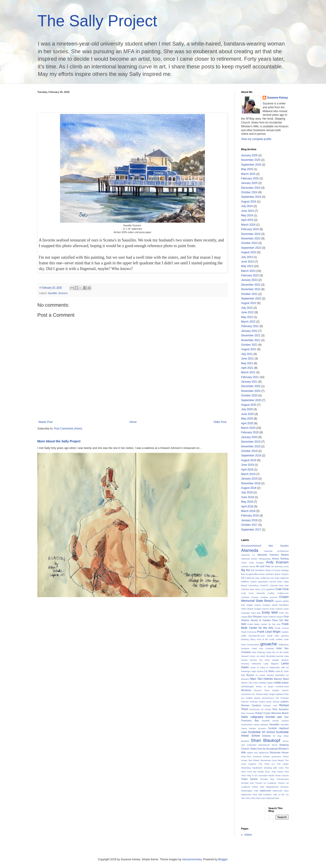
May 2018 (247, 502)
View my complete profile (256, 139)
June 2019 (247, 465)
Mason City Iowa (249, 683)
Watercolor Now (249, 794)
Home (133, 422)
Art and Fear (263, 566)
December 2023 (251, 234)
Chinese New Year (279, 585)
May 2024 (247, 215)
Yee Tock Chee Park (251, 798)
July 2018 (247, 492)
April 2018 (247, 506)
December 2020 (251, 386)
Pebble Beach (253, 698)
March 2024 (248, 225)
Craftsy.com (283, 593)
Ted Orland (254, 760)
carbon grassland (259, 582)
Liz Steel (269, 671)
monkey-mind (282, 686)
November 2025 (251, 160)
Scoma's (63, 293)
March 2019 (248, 474)
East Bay (256, 613)
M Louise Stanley (265, 675)
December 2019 (251, 442)
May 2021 (247, 363)
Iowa (286, 656)
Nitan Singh (269, 694)
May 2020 (247, 419)
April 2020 (247, 423)
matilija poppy (281, 682)
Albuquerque (265, 559)
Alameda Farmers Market (273, 555)
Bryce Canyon (282, 574)
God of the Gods (266, 639)
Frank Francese (249, 632)
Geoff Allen (273, 636)
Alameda (250, 550)
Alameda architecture (276, 551)
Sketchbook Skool (268, 745)
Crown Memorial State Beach (265, 599)
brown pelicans (267, 574)
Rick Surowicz (281, 709)
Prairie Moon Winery (269, 702)
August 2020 (249, 405)
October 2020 (249, 395)
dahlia (286, 601)
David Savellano (280, 605)
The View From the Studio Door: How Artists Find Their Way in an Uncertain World (265, 772)
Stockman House (279, 752)
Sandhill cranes (270, 721)
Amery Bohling (280, 559)
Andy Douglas (256, 563)
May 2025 (247, 169)
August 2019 (249, 460)
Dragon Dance (262, 609)
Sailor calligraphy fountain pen (262, 717)
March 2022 (248, 322)
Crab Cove (282, 589)
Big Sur (246, 570)
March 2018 (248, 511)
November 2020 (251, 391)
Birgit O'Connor (273, 570)
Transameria (283, 779)
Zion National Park (270, 798)
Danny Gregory (263, 605)
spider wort (252, 753)
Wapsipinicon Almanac (277, 787)
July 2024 (247, 206)
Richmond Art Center (260, 709)
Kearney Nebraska (251, 664)
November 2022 (251, 289)
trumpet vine (247, 783)
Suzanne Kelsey (277, 98)
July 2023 (247, 257)
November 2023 (251, 239)
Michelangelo (248, 686)
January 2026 (249, 155)
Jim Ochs (264, 660)
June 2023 (247, 262)
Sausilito (52, 293)
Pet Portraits (282, 698)
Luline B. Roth (282, 671)
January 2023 (249, 280)
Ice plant (261, 656)
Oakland (279, 694)
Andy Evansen (277, 562)
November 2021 (251, 340)
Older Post (220, 422)
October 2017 (249, 525)
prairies (285, 702)
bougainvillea (252, 574)
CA (243, 578)
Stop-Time (246, 756)
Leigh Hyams (257, 671)
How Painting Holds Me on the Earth (270, 652)
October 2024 (249, 192)
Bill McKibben (258, 570)
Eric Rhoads (255, 617)
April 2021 (247, 368)
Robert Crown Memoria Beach (272, 713)
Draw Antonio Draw (279, 609)
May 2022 (247, 317)
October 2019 (249, 451)
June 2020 (247, 414)
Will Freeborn (265, 794)
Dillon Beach (247, 609)
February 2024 (250, 229)
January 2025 (249, 183)
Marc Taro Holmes (262, 679)
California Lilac (252, 578)
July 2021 (247, 354)
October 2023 (249, 243)
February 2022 (250, 326)
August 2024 (249, 202)
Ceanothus (254, 585)
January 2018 (249, 520)
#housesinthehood (251, 546)
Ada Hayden (279, 546)
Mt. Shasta (257, 694)
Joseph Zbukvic (280, 660)
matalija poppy (266, 683)
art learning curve (280, 566)
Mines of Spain (265, 686)
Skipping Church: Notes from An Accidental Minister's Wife (265, 749)
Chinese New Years (251, 589)
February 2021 (250, 377)
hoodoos (245, 648)
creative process (269, 597)
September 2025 (251, 165)
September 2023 (251, 248)
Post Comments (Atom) (68, 429)
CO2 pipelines (268, 589)
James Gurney (249, 660)
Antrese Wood (248, 566)
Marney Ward (281, 679)
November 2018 (251, 483)
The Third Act (266, 764)
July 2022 (247, 308)
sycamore (276, 756)
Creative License (250, 597)
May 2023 (247, 266)
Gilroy (253, 639)
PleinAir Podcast (249, 702)
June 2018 (247, 497)
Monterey (246, 690)
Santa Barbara (261, 725)
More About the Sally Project (59, 441)
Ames (244, 563)
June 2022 (247, 312)
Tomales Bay (267, 779)
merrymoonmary (192, 859)
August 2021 (249, 349)
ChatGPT (264, 585)
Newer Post (46, 422)
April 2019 (247, 470)
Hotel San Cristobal (263, 648)
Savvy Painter (248, 728)
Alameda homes (249, 559)
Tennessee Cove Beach (272, 760)
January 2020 (249, 437)
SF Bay (277, 736)
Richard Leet (270, 705)
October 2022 (249, 294)
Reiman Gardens (251, 705)
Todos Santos (249, 779)
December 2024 (251, 188)
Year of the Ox (281, 794)
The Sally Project (97, 21)
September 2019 (251, 456)
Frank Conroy (282, 628)
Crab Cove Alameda (253, 593)
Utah (262, 787)
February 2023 (250, 275)
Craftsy (271, 593)
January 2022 (249, 331)
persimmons (268, 698)
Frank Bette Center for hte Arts (264, 624)
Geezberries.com (257, 636)
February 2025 (250, 178)
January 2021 (249, 382)
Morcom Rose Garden (267, 690)
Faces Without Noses (273, 617)
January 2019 (249, 479)
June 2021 (247, 359)
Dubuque (246, 613)
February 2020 (250, 432)
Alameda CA (248, 555)
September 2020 (251, 400)
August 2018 (249, 488)
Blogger (223, 859)
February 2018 (250, 516)
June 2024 (247, 211)
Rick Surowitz (248, 713)
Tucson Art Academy (266, 783)
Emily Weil (270, 612)
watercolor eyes (281, 791)
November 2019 (251, 446)
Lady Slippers (271, 664)
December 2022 (251, 285)
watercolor (266, 791)
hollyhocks (284, 645)
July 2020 (247, 409)
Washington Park (250, 791)
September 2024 (251, 197)
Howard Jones (248, 656)
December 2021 (251, 335)
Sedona (266, 736)
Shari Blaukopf (266, 740)
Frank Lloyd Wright (269, 632)
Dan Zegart (247, 605)
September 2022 (251, 299)
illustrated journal (275, 656)
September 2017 (251, 530)
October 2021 (249, 345)
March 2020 (248, 428)
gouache (269, 644)
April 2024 (247, 220)
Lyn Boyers (248, 675)
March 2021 (248, 372)
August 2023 (249, 252)
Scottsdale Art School (261, 732)
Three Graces (282, 775)
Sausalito (274, 724)
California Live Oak (270, 578)
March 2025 (248, 174)
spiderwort (264, 753)
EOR (282, 613)
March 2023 (248, 271)
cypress (278, 601)
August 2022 (249, 303)
